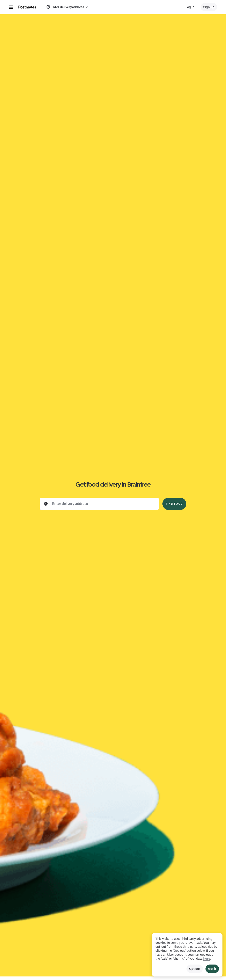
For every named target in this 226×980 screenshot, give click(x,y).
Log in (190, 7)
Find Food (174, 504)
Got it (212, 969)
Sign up (209, 7)
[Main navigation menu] (11, 7)
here (207, 959)
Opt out (195, 969)
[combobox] (103, 504)
